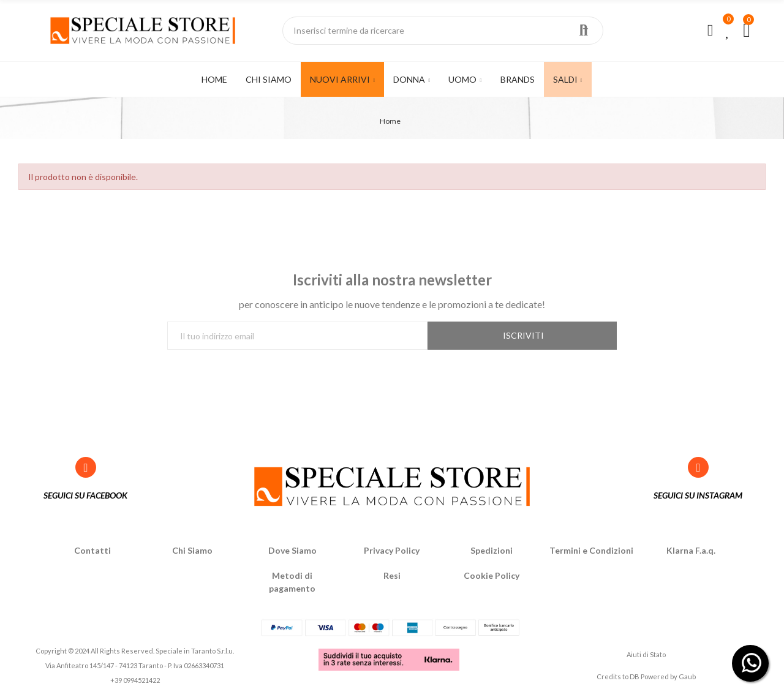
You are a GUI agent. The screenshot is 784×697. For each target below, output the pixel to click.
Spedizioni (492, 550)
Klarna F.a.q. (691, 550)
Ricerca (584, 31)
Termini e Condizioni (591, 550)
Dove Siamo (292, 550)
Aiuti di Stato (646, 654)
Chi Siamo (192, 550)
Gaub (687, 676)
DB (635, 676)
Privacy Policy (392, 550)
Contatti (92, 550)
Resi (392, 575)
